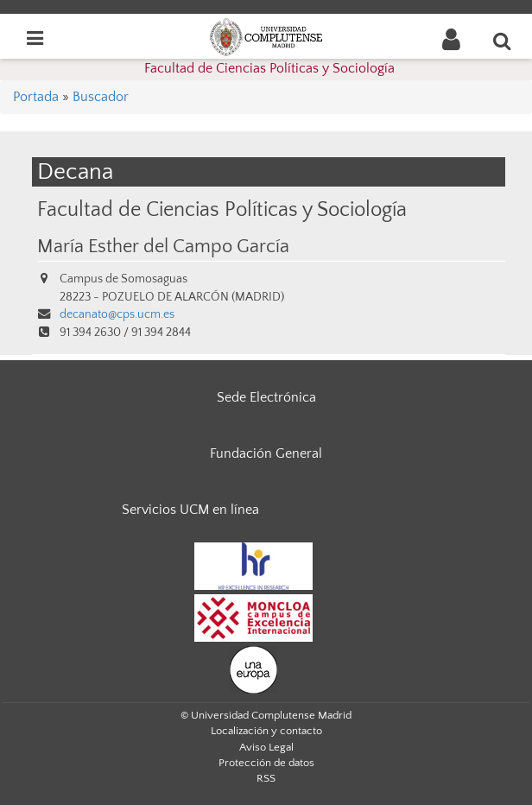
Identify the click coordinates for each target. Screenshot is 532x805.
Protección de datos (266, 763)
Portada (36, 97)
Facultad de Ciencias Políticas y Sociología (269, 68)
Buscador (101, 97)
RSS (266, 778)
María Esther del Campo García (163, 247)
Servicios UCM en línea (190, 510)
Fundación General (266, 453)
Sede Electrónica (266, 397)
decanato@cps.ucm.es (117, 314)
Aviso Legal (266, 747)
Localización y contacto (266, 731)
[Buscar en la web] (503, 41)
